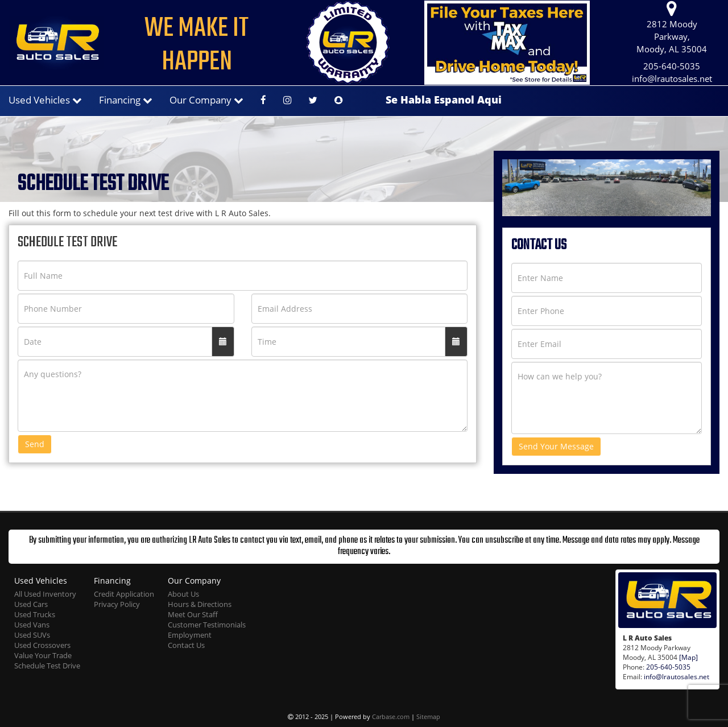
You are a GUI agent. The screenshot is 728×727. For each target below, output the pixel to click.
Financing (126, 100)
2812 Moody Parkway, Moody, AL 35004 (672, 28)
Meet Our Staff (193, 615)
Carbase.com (391, 716)
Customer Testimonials (207, 625)
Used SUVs (32, 635)
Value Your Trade (43, 656)
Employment (190, 635)
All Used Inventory (45, 594)
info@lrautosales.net (672, 79)
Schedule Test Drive (47, 666)
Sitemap (428, 716)
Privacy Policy (117, 604)
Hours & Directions (200, 604)
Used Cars (31, 604)
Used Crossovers (42, 645)
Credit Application (124, 594)
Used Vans (32, 625)
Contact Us (186, 645)
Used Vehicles (45, 100)
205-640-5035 (672, 66)
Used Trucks (35, 615)
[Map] (688, 657)
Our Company (206, 100)
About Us (183, 594)
